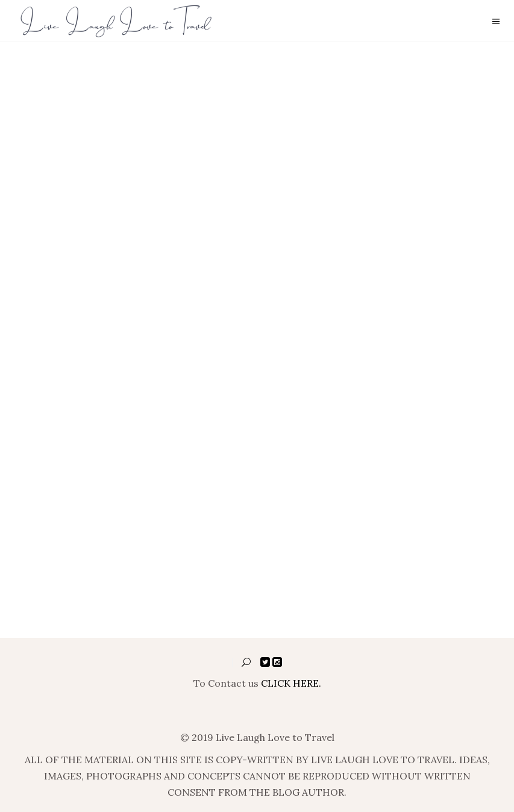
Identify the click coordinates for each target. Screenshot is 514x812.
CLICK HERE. (291, 683)
